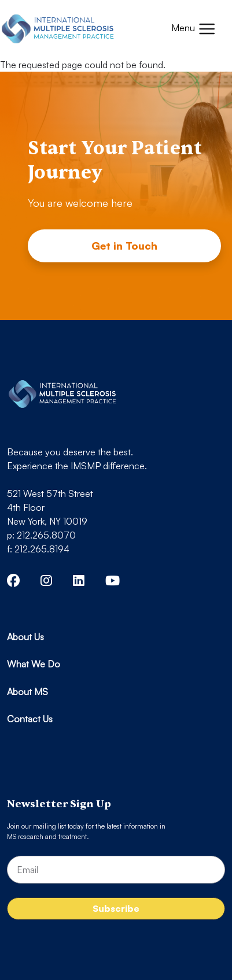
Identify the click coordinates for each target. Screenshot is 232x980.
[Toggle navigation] (194, 29)
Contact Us (30, 719)
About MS (27, 692)
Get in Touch (124, 246)
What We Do (34, 664)
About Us (25, 637)
